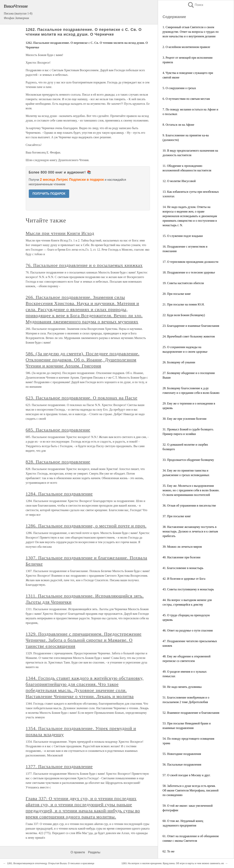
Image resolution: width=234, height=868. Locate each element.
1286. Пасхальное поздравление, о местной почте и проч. (86, 526)
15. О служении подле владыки (183, 236)
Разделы (94, 852)
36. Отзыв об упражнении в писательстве (189, 506)
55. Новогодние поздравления (182, 754)
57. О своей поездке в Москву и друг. (187, 775)
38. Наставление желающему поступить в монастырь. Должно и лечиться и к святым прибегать (190, 531)
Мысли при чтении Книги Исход (60, 233)
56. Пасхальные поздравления (182, 764)
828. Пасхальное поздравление (58, 462)
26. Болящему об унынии (179, 362)
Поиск (195, 5)
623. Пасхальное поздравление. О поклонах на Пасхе (82, 398)
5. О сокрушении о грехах (179, 88)
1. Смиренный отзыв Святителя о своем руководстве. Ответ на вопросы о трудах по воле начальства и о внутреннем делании (191, 32)
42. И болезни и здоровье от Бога (184, 579)
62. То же (169, 851)
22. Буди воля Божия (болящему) (184, 315)
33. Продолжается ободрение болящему (188, 460)
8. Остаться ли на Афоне (178, 125)
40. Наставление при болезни (181, 557)
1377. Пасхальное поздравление (59, 766)
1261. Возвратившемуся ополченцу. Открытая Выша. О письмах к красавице (51, 863)
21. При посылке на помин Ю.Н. (184, 304)
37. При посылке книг (177, 516)
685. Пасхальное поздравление (58, 430)
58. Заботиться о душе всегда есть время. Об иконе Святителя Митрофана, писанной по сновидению (191, 790)
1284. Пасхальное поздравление (59, 494)
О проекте (78, 852)
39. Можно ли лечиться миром (182, 547)
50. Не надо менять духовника (182, 687)
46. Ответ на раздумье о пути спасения (188, 630)
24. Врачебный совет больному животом (189, 336)
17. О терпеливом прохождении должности (190, 262)
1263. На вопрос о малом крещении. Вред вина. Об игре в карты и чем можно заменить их (173, 863)
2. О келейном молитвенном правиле (186, 47)
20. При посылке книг (177, 294)
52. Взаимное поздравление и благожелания (191, 713)
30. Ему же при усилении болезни (184, 419)
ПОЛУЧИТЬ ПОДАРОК (49, 194)
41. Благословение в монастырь (183, 568)
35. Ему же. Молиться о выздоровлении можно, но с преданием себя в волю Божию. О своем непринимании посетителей (191, 490)
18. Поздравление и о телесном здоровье (189, 272)
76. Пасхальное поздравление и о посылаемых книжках (84, 265)
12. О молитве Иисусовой (179, 181)
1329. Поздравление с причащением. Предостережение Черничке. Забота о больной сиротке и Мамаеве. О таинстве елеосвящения (84, 640)
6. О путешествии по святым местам (186, 99)
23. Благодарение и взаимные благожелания (191, 326)
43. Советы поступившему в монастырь (188, 589)
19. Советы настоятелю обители (183, 283)
